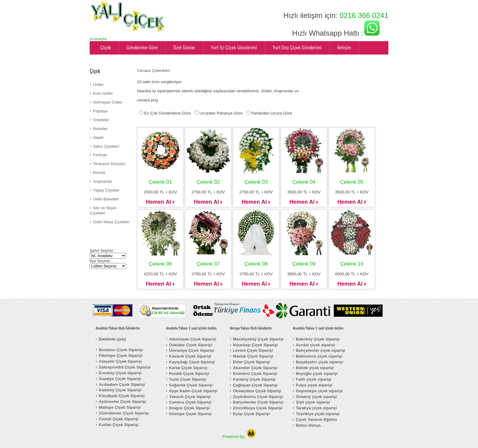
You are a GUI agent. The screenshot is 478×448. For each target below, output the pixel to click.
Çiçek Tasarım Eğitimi (316, 420)
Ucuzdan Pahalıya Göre (221, 113)
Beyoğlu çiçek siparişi (317, 374)
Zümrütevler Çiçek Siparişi (124, 413)
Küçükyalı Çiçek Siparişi (122, 396)
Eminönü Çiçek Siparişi (255, 374)
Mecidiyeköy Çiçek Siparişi (258, 339)
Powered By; (239, 437)
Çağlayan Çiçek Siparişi (255, 385)
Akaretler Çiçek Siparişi (255, 368)
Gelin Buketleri (106, 199)
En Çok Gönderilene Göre (168, 113)
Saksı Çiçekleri (106, 146)
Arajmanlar (103, 181)
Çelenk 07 (208, 264)
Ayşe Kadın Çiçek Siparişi (193, 391)
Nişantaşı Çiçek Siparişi (255, 345)
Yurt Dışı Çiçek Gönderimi (297, 48)
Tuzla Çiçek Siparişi (188, 379)
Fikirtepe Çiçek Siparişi (121, 356)
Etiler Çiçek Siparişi (251, 362)
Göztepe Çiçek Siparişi (191, 414)
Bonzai (99, 173)
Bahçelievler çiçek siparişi (321, 350)
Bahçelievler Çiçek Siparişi (258, 402)
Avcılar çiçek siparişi (316, 345)
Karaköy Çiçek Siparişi (254, 379)
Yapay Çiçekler (106, 190)
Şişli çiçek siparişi (313, 402)
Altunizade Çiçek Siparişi (193, 339)
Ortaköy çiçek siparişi (316, 397)
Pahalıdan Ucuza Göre (272, 113)
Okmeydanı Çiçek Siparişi (257, 391)
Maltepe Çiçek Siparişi (120, 407)
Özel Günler (184, 48)
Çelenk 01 (161, 182)
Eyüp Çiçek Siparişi (251, 414)
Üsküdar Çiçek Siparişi (191, 345)
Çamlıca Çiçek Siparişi (190, 402)
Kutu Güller (103, 93)
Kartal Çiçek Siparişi (188, 368)
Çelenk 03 (256, 182)
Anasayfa (98, 39)
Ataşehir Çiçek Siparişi (120, 361)
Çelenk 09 (304, 264)
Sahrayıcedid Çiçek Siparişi (125, 367)
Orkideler (101, 120)
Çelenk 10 (352, 264)
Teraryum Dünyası (109, 164)
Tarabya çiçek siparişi (316, 408)
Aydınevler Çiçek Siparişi (122, 402)
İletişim (344, 48)
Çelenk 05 (352, 182)
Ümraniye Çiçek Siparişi (192, 350)
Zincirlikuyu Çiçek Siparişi (258, 408)
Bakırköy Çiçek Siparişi (318, 339)
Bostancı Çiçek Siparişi (121, 350)
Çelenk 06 (161, 264)
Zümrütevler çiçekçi (112, 339)
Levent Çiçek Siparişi (253, 350)
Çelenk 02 (208, 182)
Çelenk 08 (256, 264)
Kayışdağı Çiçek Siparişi (192, 362)
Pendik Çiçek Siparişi (189, 374)
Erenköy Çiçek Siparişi (120, 373)
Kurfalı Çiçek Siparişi (119, 425)
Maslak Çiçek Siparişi (253, 356)
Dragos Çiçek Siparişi (190, 408)
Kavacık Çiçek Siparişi (190, 356)
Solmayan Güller (108, 102)
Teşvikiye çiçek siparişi (318, 414)
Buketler (100, 129)
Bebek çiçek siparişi (315, 368)
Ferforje (100, 155)
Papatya (100, 111)
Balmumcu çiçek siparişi (319, 356)
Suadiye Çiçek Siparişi (120, 379)
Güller (98, 85)
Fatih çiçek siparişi (314, 379)
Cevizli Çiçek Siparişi (119, 419)
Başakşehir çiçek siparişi (320, 362)
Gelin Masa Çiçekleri (111, 222)
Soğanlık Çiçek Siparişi (191, 385)
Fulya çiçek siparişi (314, 385)
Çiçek (106, 48)
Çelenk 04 (304, 182)
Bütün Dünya (308, 425)
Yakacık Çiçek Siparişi (190, 397)
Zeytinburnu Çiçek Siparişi (258, 397)
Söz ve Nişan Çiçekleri (103, 210)
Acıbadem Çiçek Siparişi (122, 385)
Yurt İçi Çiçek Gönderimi (234, 48)
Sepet (98, 138)
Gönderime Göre (142, 48)
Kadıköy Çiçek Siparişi (120, 390)
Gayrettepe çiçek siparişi (319, 391)
